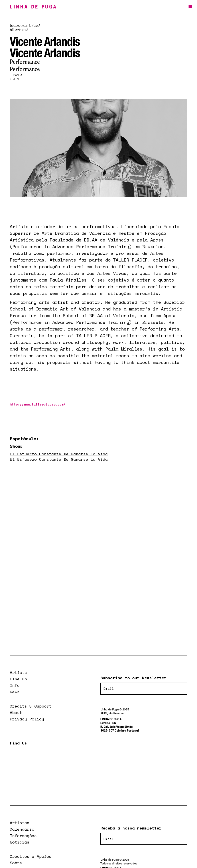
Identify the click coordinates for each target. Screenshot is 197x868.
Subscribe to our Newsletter (133, 678)
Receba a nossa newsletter (131, 828)
